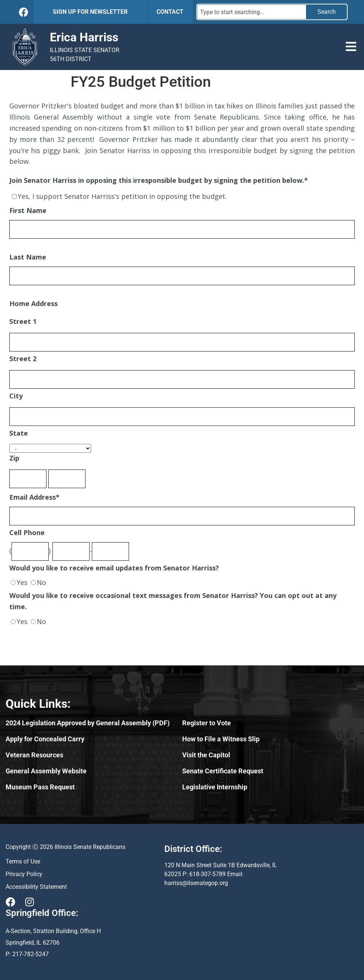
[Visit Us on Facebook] (10, 902)
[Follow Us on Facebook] (24, 12)
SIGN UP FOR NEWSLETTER (90, 12)
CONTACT (170, 12)
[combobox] (252, 12)
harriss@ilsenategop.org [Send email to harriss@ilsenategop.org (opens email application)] (196, 883)
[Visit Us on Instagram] (29, 902)
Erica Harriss (84, 37)
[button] (351, 47)
